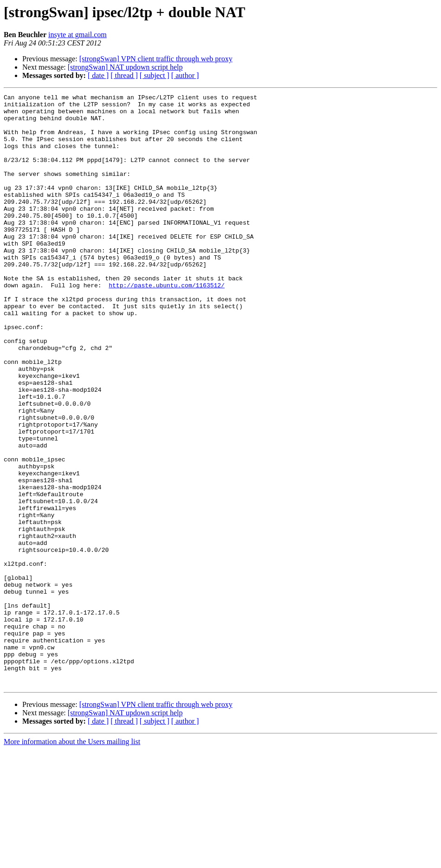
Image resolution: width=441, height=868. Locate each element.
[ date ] (98, 75)
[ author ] (185, 75)
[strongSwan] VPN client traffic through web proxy (156, 59)
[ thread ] (124, 75)
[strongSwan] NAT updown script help (125, 67)
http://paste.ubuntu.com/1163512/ (167, 324)
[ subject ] (155, 75)
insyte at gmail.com (78, 35)
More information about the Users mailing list (72, 860)
